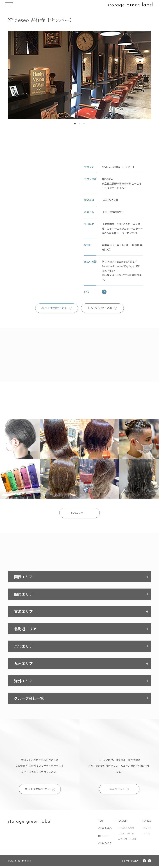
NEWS (148, 830)
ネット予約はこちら (54, 308)
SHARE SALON (128, 841)
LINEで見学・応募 (101, 308)
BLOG (147, 836)
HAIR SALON (127, 830)
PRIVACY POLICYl (130, 863)
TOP (101, 823)
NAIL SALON (127, 836)
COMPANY (105, 831)
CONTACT (117, 791)
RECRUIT (104, 838)
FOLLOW (77, 514)
